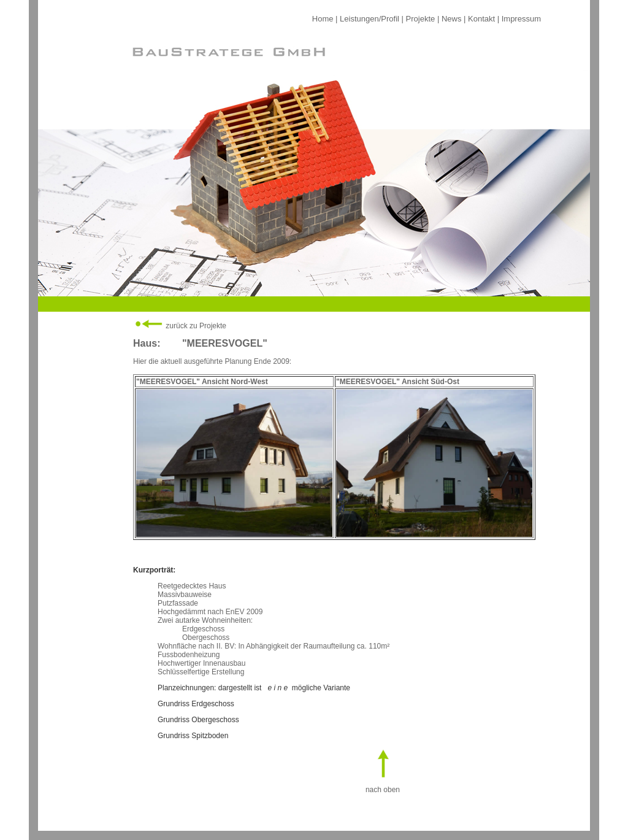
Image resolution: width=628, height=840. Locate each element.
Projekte (421, 19)
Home (323, 19)
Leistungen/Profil (370, 19)
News (452, 19)
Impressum (521, 19)
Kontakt (481, 19)
